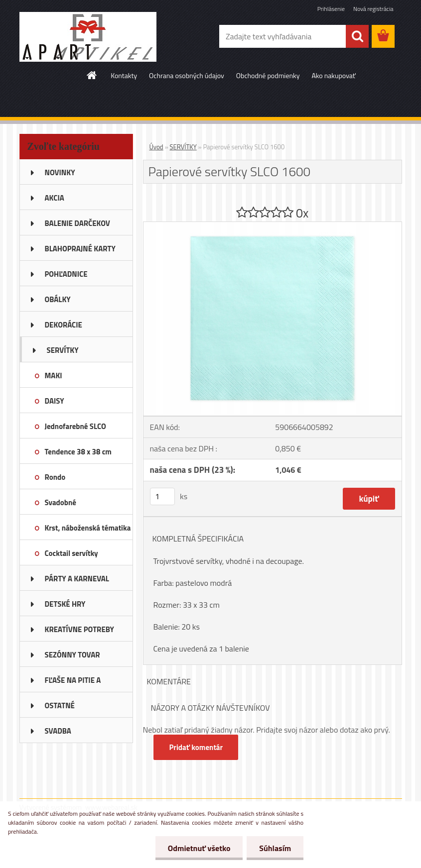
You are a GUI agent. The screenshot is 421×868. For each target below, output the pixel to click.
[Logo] (88, 37)
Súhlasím (275, 848)
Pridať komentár (196, 747)
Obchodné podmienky (268, 75)
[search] (357, 36)
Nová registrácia (373, 9)
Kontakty (124, 75)
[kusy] (162, 496)
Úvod (156, 147)
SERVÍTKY (183, 147)
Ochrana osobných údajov (187, 75)
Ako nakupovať (333, 75)
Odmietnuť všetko (199, 848)
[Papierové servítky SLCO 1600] (273, 226)
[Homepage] (92, 75)
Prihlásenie (331, 9)
